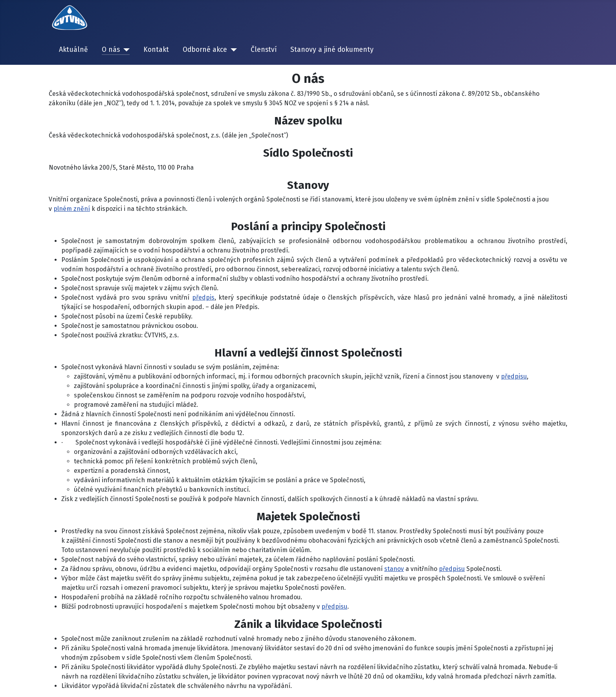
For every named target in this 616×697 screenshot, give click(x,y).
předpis (203, 297)
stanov (394, 569)
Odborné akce (205, 50)
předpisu (514, 376)
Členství (264, 50)
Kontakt (156, 50)
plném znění (72, 209)
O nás (111, 50)
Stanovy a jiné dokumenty (332, 50)
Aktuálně (73, 50)
